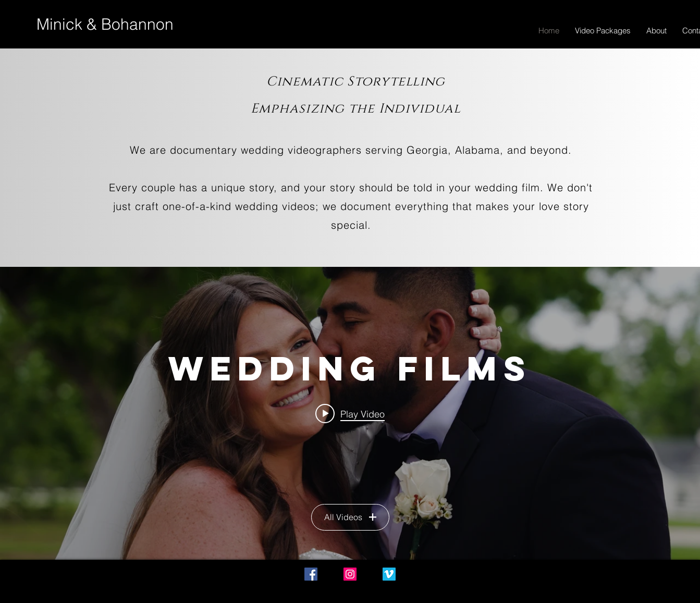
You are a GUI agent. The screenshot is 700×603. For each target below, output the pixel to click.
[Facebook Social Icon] (311, 574)
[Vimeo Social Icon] (389, 574)
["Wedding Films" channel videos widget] (350, 413)
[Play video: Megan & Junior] (350, 413)
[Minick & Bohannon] (105, 24)
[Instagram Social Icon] (350, 574)
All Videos (350, 517)
